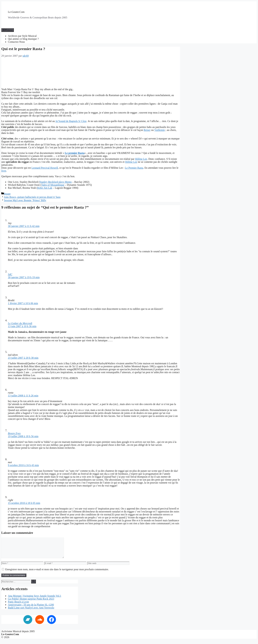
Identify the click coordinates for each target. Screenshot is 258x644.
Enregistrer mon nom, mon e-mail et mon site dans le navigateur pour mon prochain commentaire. (57, 573)
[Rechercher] (33, 585)
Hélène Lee (141, 159)
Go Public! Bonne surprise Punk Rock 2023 (31, 603)
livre (4, 171)
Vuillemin (160, 130)
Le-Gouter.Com (16, 12)
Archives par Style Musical (22, 36)
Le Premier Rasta (134, 168)
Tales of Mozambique (53, 185)
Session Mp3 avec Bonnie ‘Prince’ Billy (25, 200)
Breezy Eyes (14, 433)
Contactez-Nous (16, 42)
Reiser (147, 130)
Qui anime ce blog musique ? (23, 39)
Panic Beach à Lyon (18, 606)
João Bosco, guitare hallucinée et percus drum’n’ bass (32, 197)
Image (7, 194)
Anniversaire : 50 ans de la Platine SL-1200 (31, 609)
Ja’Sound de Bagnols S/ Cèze (71, 121)
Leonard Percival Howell (45, 168)
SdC (10, 274)
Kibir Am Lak (45, 188)
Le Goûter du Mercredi (20, 323)
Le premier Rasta (75, 153)
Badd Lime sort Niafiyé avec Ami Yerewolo (31, 612)
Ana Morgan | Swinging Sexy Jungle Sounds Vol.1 (35, 600)
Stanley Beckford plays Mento (56, 182)
